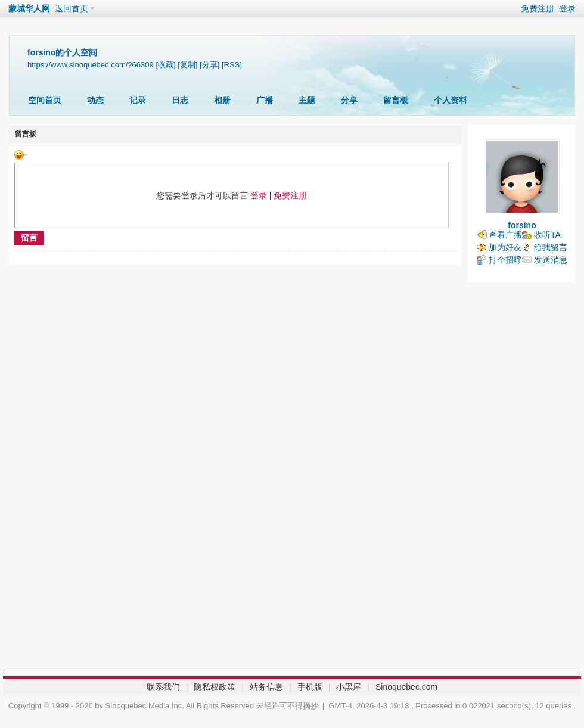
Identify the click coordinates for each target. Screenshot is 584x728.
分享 (349, 100)
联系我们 (163, 687)
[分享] (209, 65)
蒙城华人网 (29, 8)
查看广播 (505, 235)
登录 (567, 8)
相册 (222, 100)
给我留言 (551, 247)
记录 (138, 100)
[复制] (187, 65)
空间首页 (45, 100)
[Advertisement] (521, 479)
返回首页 (72, 8)
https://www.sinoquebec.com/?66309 (91, 65)
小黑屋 (349, 687)
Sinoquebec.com (406, 687)
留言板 (396, 100)
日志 (180, 100)
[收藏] (165, 65)
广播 (265, 100)
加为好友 (505, 247)
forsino (522, 225)
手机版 (310, 687)
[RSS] (232, 65)
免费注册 (538, 8)
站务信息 (266, 687)
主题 (307, 100)
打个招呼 (505, 260)
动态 (95, 100)
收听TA (547, 235)
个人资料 (451, 100)
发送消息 (551, 260)
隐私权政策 (215, 687)
